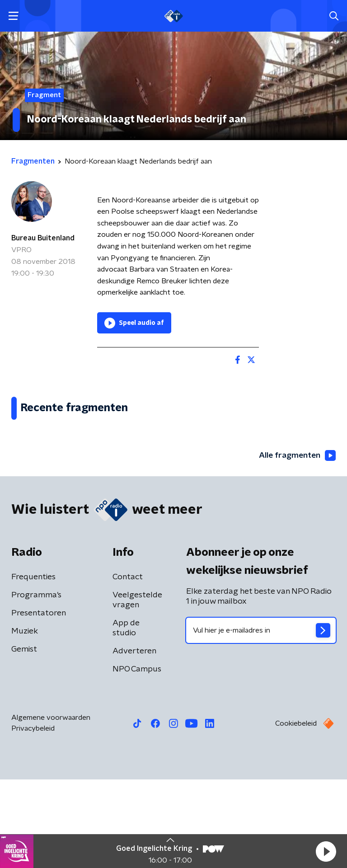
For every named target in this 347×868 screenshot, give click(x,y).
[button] (326, 851)
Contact (128, 666)
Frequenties (33, 666)
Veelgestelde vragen (137, 689)
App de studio (126, 717)
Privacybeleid (33, 817)
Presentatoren (39, 702)
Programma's (36, 684)
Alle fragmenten (296, 544)
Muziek (25, 720)
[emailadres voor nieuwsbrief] (261, 719)
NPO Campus (137, 758)
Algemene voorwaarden (51, 806)
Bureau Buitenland (43, 238)
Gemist (24, 738)
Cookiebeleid (296, 812)
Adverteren (134, 740)
